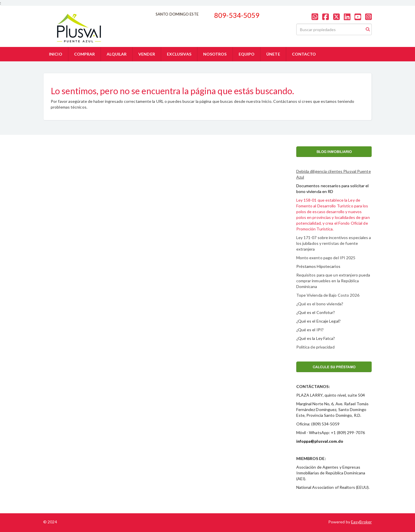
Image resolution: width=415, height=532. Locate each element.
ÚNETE (273, 54)
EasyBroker (361, 522)
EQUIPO (247, 54)
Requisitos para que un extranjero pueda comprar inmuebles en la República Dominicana (333, 281)
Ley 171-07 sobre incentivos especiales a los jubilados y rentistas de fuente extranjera (334, 243)
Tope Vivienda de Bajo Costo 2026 (328, 295)
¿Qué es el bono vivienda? (320, 304)
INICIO (56, 54)
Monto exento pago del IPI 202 (325, 258)
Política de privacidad (315, 347)
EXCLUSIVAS (179, 54)
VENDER (147, 54)
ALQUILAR (117, 54)
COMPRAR (85, 54)
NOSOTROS (215, 54)
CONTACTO (304, 54)
